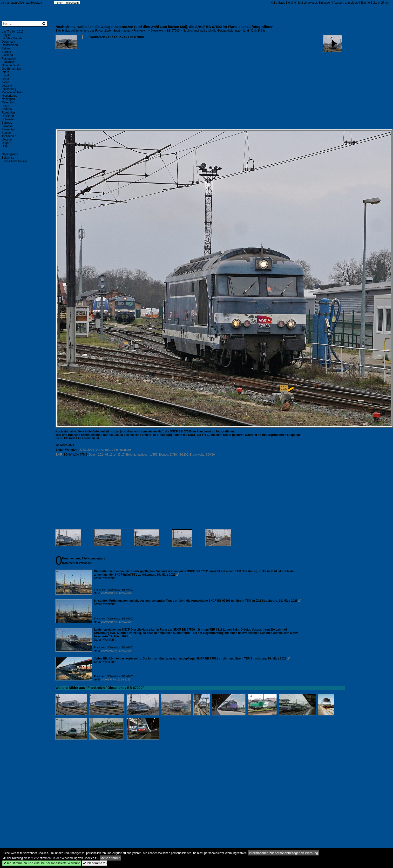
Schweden (8, 119)
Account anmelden (346, 3)
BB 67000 (173, 31)
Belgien (7, 35)
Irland (5, 75)
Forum (59, 3)
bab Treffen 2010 (13, 32)
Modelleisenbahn (13, 92)
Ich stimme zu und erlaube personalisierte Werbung (42, 863)
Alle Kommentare (93, 558)
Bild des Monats (12, 38)
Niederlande (10, 96)
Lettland (7, 86)
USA (5, 146)
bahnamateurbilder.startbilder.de (21, 3)
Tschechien (9, 136)
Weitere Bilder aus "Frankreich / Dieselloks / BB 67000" (100, 688)
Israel (5, 79)
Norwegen (8, 99)
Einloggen (325, 3)
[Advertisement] (149, 86)
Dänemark (8, 42)
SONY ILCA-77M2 (75, 455)
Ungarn (6, 143)
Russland (8, 116)
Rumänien (8, 113)
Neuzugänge (10, 154)
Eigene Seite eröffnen (375, 3)
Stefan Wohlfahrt (67, 450)
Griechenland (10, 65)
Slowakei (7, 126)
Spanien (7, 133)
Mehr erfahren (111, 858)
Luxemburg (9, 89)
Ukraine (7, 140)
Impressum (72, 3)
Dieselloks (157, 31)
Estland (7, 48)
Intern (5, 72)
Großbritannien (11, 69)
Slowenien (8, 129)
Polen (5, 106)
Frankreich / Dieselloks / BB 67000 (116, 37)
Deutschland (10, 45)
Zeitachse (8, 158)
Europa (6, 52)
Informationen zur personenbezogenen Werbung (283, 853)
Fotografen (9, 59)
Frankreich (140, 31)
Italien (6, 82)
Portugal (7, 109)
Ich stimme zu (95, 863)
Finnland (7, 55)
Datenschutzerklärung (14, 161)
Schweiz (7, 123)
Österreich (8, 102)
